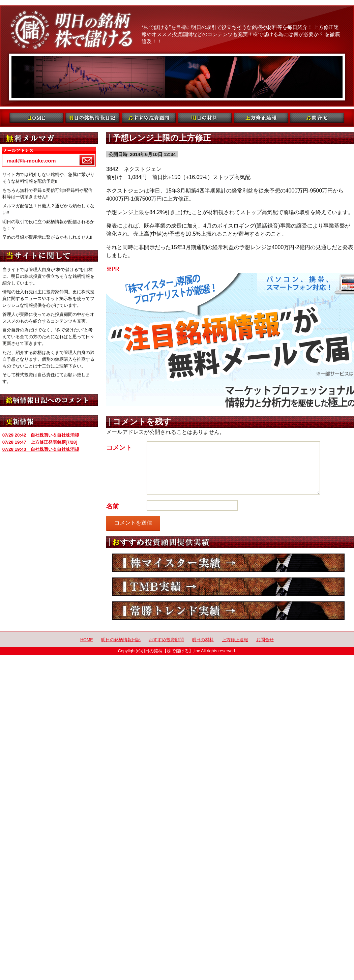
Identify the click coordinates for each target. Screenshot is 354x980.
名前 (113, 506)
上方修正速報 (235, 640)
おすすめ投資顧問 (166, 640)
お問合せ (265, 640)
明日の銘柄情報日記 (121, 640)
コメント (119, 448)
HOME (87, 640)
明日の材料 (203, 640)
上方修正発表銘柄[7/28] (40, 442)
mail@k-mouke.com (31, 161)
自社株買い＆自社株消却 (41, 435)
